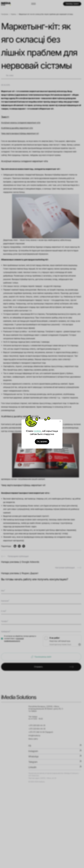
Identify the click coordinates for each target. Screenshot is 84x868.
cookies (37, 431)
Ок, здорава (42, 441)
